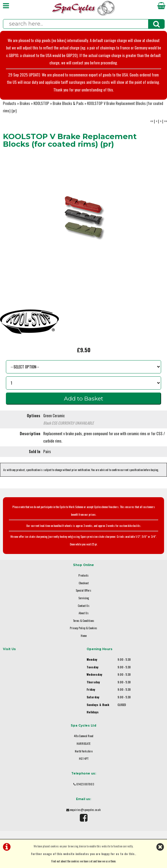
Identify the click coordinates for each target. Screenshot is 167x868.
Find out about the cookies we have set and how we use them (83, 861)
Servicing (84, 598)
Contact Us (84, 606)
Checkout (84, 583)
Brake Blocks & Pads (68, 103)
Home (84, 636)
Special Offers (83, 590)
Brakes (25, 103)
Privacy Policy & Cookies (83, 628)
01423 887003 (85, 784)
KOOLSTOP (41, 103)
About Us (84, 613)
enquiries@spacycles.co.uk (85, 810)
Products (10, 103)
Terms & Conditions (84, 621)
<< (152, 121)
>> (166, 121)
